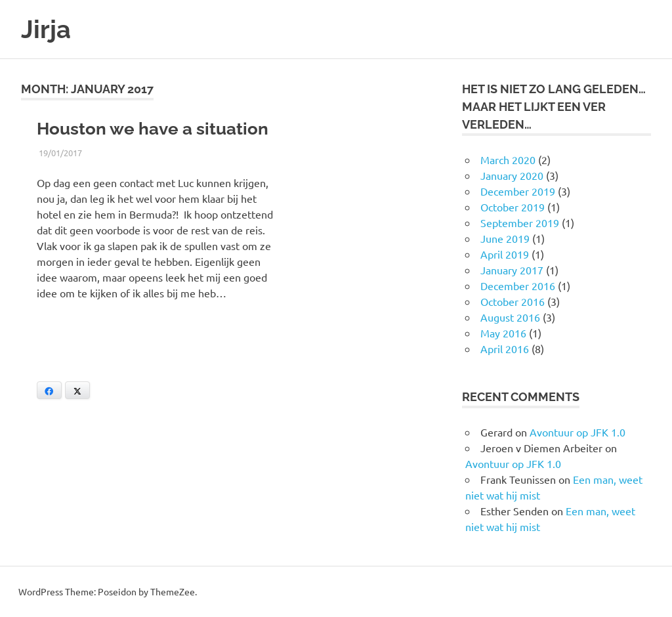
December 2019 (518, 191)
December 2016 (518, 286)
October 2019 (513, 207)
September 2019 (520, 223)
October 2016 (513, 301)
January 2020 (512, 175)
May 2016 (503, 333)
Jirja (46, 29)
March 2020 (508, 160)
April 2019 (505, 254)
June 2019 (505, 238)
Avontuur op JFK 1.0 (577, 432)
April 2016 (505, 349)
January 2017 (512, 270)
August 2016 (510, 317)
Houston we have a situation (153, 129)
